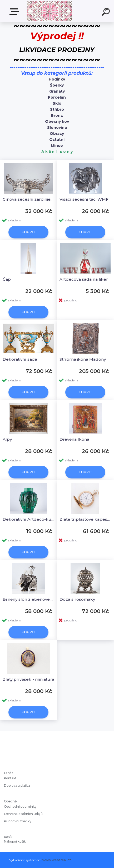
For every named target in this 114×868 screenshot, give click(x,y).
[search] (107, 13)
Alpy (7, 439)
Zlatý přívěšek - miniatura (28, 679)
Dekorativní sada (20, 359)
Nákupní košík (15, 842)
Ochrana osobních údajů (23, 814)
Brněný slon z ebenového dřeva (28, 599)
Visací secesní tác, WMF (84, 199)
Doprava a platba (17, 786)
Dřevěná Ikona (74, 439)
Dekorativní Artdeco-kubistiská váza (28, 519)
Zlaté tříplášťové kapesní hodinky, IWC (85, 519)
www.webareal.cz (57, 860)
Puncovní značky (18, 821)
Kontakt (11, 778)
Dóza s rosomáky (77, 599)
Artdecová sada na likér (84, 279)
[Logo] (49, 11)
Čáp (7, 279)
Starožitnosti (15, 12)
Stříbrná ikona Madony (83, 359)
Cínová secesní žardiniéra (28, 199)
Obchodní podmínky (20, 806)
